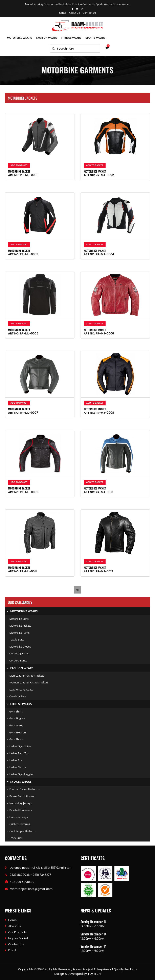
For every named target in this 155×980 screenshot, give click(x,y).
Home (13, 920)
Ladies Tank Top (18, 753)
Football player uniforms (23, 789)
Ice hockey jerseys (19, 803)
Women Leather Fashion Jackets (28, 682)
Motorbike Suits (18, 619)
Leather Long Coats (20, 689)
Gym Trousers (17, 732)
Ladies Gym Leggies (20, 774)
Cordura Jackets (18, 653)
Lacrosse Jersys (17, 817)
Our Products (17, 932)
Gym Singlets (16, 718)
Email (12, 950)
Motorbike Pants (18, 633)
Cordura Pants (17, 660)
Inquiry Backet (18, 938)
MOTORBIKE (19, 38)
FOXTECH (94, 974)
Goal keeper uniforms (22, 831)
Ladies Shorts (16, 767)
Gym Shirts (15, 711)
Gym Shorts (15, 739)
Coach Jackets (16, 696)
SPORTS (95, 38)
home (63, 13)
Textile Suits (15, 639)
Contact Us (89, 13)
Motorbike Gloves (19, 647)
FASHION (47, 38)
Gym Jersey (15, 725)
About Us (74, 13)
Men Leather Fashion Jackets (26, 676)
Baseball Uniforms (19, 810)
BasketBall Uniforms (20, 796)
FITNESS (71, 38)
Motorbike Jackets (19, 626)
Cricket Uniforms (18, 824)
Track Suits (15, 838)
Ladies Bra (15, 760)
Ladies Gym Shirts (19, 746)
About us (15, 926)
